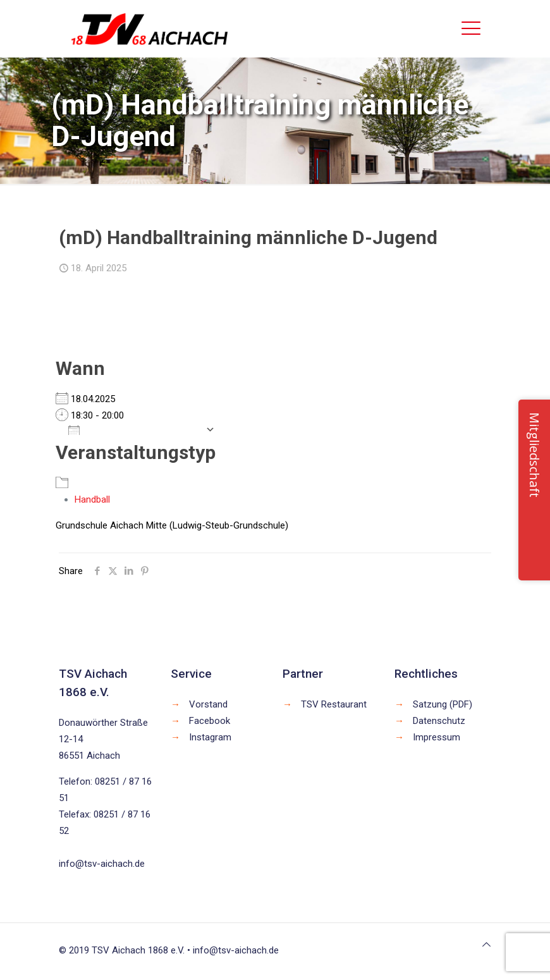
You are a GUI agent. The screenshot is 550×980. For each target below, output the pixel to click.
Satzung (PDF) (443, 704)
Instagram (210, 737)
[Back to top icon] (486, 945)
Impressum (437, 737)
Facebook (210, 721)
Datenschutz (439, 721)
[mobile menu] (471, 28)
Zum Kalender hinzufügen (134, 429)
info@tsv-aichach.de (102, 864)
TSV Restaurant (334, 704)
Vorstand (208, 704)
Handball (92, 499)
